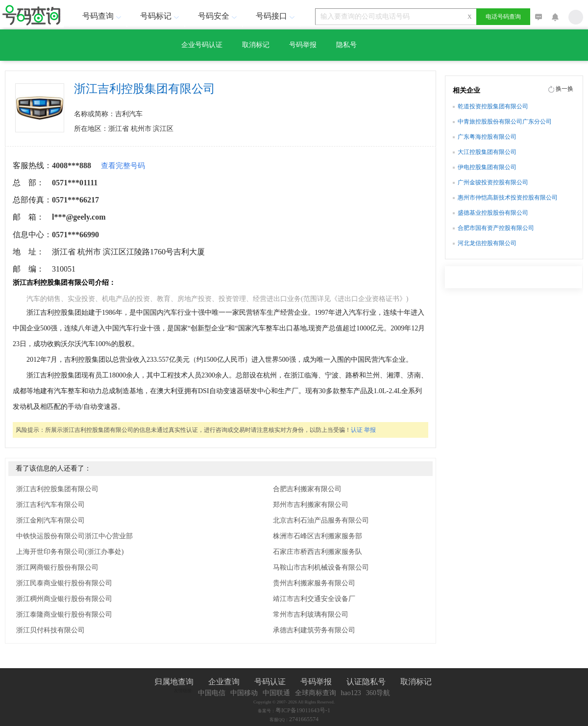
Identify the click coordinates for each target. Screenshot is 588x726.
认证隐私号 (366, 682)
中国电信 (212, 693)
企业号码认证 (202, 45)
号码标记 (161, 16)
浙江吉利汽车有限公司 (50, 505)
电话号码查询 (503, 17)
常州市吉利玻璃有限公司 (311, 614)
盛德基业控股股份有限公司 (493, 213)
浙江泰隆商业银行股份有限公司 (64, 614)
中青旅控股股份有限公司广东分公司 (505, 122)
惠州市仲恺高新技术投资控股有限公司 (508, 198)
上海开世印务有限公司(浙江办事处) (70, 552)
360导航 (378, 693)
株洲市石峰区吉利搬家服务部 (318, 536)
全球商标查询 (316, 693)
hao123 (351, 693)
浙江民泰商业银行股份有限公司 (64, 583)
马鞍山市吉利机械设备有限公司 (321, 567)
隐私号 (346, 45)
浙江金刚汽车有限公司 (50, 520)
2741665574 (304, 719)
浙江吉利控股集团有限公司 (57, 489)
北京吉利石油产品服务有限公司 (321, 520)
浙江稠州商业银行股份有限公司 (64, 599)
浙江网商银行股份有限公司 (57, 567)
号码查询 (103, 16)
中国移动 (244, 693)
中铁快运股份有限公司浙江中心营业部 (74, 536)
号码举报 (303, 45)
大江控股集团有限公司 (487, 152)
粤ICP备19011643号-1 (303, 710)
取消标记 (256, 45)
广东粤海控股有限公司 (487, 137)
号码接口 (276, 16)
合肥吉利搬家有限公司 (307, 489)
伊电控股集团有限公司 (487, 167)
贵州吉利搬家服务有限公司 (314, 583)
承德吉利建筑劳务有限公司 (314, 630)
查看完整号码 (123, 166)
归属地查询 (174, 682)
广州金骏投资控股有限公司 (493, 182)
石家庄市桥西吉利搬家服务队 (318, 552)
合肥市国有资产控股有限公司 (496, 228)
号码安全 (219, 16)
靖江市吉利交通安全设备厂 (314, 599)
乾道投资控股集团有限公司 (493, 106)
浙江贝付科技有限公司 (50, 630)
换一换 (564, 89)
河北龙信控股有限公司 (487, 243)
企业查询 (224, 682)
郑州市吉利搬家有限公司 (311, 505)
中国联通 (276, 693)
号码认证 (270, 682)
